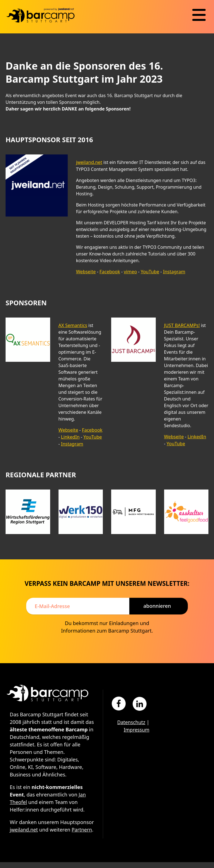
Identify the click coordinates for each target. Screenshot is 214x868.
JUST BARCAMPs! (182, 325)
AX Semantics (73, 325)
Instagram (172, 271)
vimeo (129, 271)
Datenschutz (131, 721)
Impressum (136, 728)
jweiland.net (89, 162)
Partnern (20, 835)
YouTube (148, 271)
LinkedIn (70, 436)
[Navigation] (199, 15)
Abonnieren (157, 604)
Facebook (109, 271)
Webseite (86, 271)
